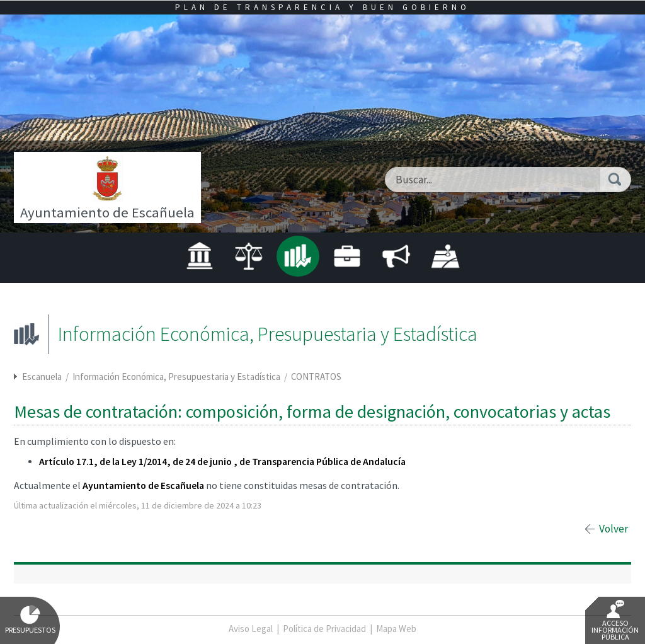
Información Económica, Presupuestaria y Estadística (177, 377)
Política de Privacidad (324, 629)
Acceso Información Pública (615, 621)
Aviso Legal (251, 629)
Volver (614, 529)
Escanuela (42, 377)
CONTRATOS (316, 377)
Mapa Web (396, 629)
